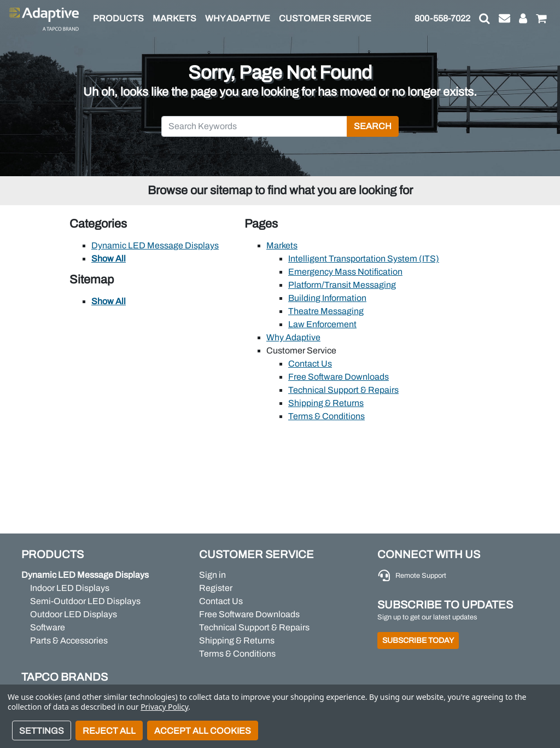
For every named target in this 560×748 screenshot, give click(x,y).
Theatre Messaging (326, 311)
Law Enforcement (322, 324)
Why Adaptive (293, 337)
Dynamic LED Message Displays (155, 245)
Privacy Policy (164, 707)
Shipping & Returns (326, 403)
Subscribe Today (418, 640)
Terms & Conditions (326, 416)
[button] (485, 19)
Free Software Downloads (339, 377)
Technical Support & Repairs (343, 390)
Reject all (109, 731)
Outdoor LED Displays (74, 614)
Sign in (212, 575)
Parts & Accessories (69, 640)
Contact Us (310, 364)
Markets (282, 245)
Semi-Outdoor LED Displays (85, 601)
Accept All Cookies (203, 731)
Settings (42, 731)
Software (48, 627)
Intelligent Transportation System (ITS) (364, 259)
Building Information (327, 298)
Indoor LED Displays (70, 588)
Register (216, 588)
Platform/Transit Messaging (342, 285)
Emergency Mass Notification (345, 272)
